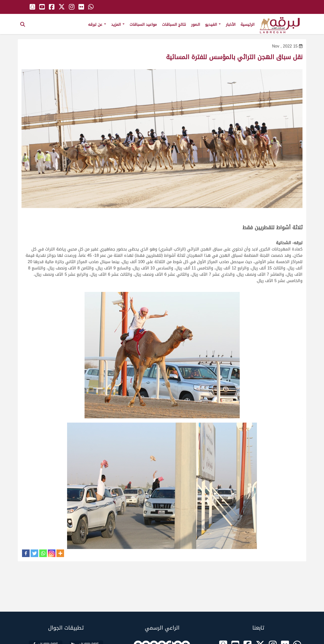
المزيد (118, 25)
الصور (196, 25)
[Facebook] (26, 553)
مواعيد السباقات (143, 25)
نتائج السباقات (174, 25)
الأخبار (231, 25)
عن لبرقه (97, 25)
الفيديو (213, 25)
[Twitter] (34, 553)
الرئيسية (247, 25)
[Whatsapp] (43, 553)
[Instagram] (52, 553)
